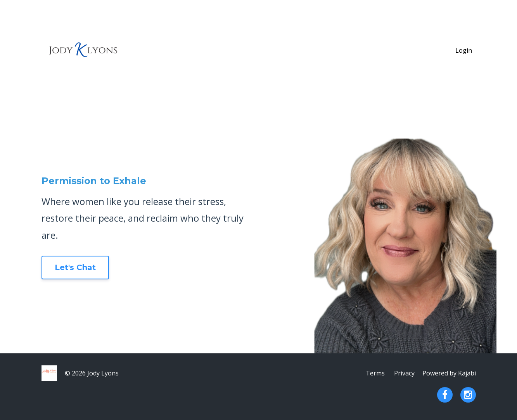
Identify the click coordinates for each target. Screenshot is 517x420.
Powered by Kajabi (449, 373)
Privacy (404, 373)
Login (464, 50)
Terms (375, 373)
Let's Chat (75, 267)
